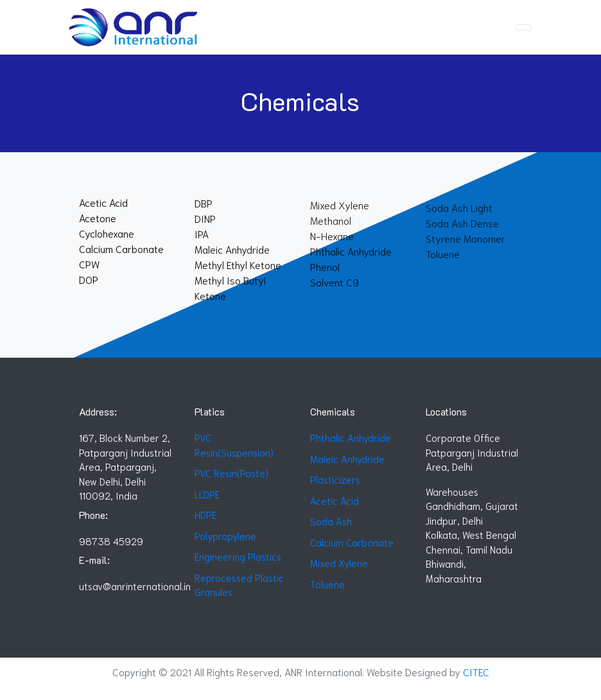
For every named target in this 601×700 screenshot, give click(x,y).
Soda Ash (331, 521)
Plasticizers (335, 479)
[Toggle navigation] (523, 28)
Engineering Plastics (238, 556)
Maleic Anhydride (347, 459)
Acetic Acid (335, 500)
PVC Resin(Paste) (231, 473)
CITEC (476, 671)
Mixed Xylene (339, 563)
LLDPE (207, 494)
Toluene (327, 584)
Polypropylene (225, 536)
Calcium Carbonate (352, 542)
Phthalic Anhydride (351, 437)
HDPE (205, 514)
